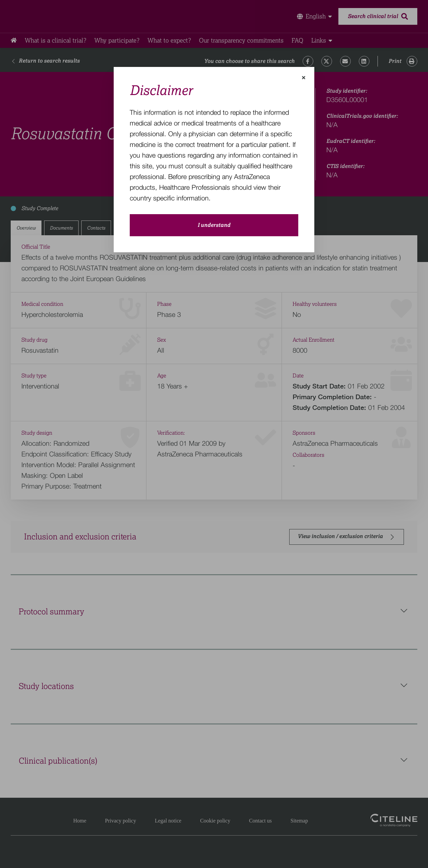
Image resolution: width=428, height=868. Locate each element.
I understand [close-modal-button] (214, 225)
